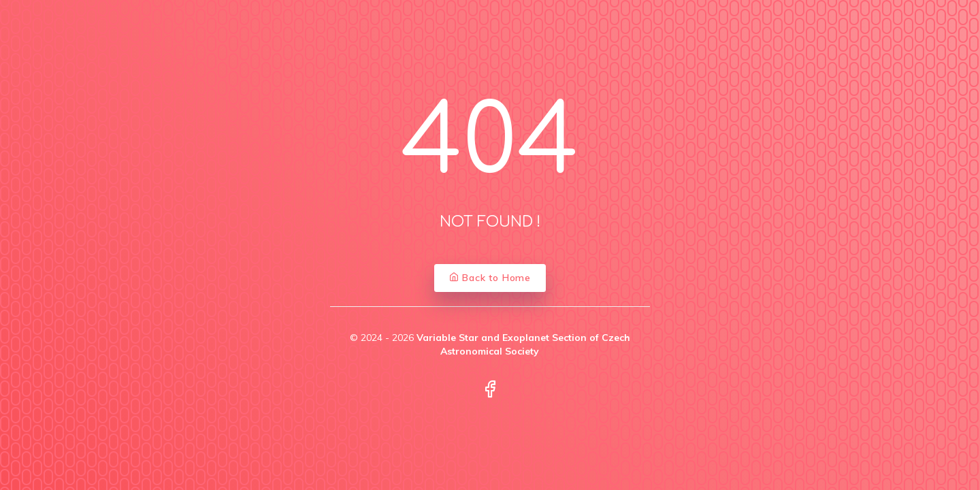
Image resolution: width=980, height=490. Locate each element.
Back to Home (490, 278)
